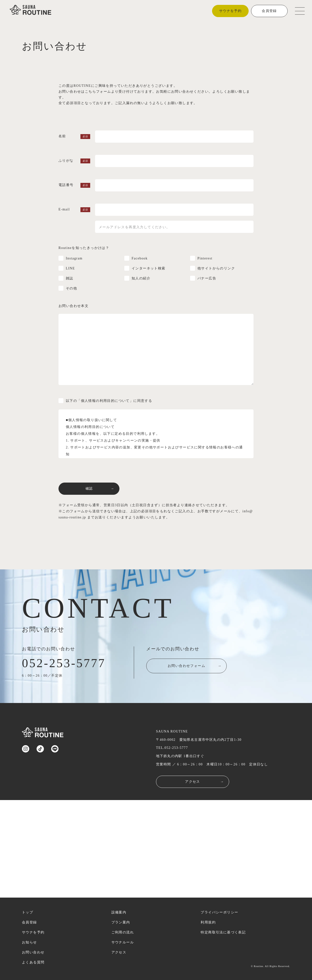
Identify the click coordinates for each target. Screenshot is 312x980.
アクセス (205, 782)
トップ (28, 912)
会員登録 (269, 11)
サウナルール (123, 942)
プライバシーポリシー (219, 912)
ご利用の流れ (123, 932)
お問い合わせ (33, 952)
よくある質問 (33, 962)
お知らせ (29, 942)
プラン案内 (121, 922)
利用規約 (208, 922)
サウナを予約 (230, 11)
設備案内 (119, 912)
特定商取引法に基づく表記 (223, 932)
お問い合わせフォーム (198, 667)
